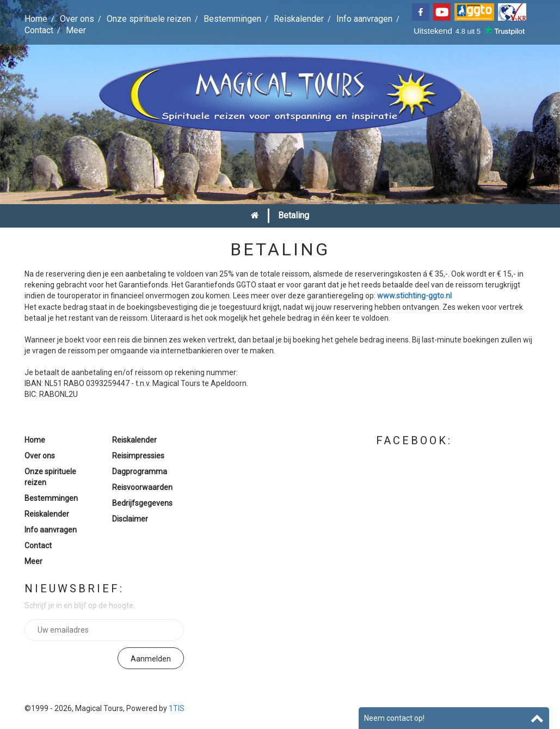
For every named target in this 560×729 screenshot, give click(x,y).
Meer (76, 30)
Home (36, 19)
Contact (39, 30)
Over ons (77, 19)
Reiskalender (299, 19)
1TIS (177, 708)
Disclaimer (130, 519)
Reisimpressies (138, 456)
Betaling (294, 215)
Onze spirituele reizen (149, 19)
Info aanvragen (364, 19)
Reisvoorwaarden (142, 487)
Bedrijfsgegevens (142, 503)
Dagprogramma (140, 471)
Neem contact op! (394, 718)
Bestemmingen (232, 19)
